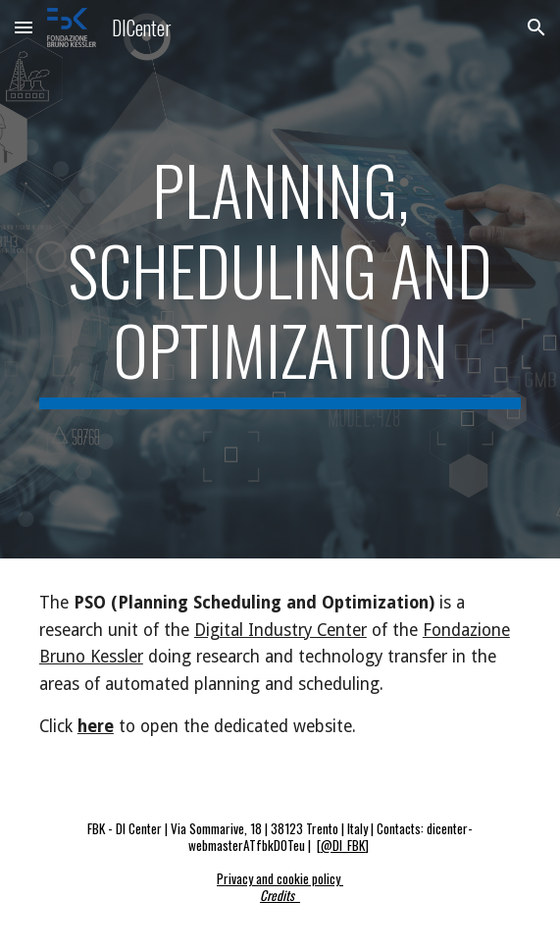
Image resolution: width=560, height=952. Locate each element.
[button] (24, 27)
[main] (280, 279)
